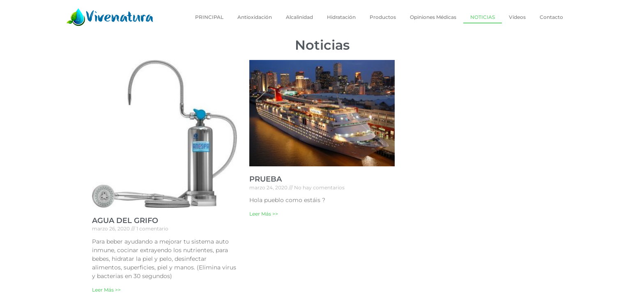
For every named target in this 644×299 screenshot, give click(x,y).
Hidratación (341, 17)
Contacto (551, 17)
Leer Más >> (106, 290)
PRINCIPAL (209, 17)
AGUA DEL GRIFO (125, 221)
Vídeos (517, 17)
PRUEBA (266, 179)
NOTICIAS (483, 17)
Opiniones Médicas (433, 17)
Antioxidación (255, 17)
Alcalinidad (299, 17)
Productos (383, 17)
